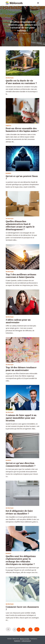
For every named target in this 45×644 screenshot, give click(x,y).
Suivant (37, 629)
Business (8, 173)
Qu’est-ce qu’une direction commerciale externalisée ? (21, 464)
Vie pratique (10, 78)
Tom (18, 33)
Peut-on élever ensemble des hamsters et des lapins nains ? (22, 130)
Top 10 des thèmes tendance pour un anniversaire (21, 369)
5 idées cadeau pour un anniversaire (18, 321)
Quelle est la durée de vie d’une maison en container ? (21, 82)
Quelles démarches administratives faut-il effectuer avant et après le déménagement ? (20, 225)
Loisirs (23, 19)
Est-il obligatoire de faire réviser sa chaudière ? (19, 512)
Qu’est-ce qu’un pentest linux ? (22, 177)
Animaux (8, 126)
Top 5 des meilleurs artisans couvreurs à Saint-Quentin (21, 276)
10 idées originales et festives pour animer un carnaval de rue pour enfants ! (23, 26)
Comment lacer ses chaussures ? (22, 608)
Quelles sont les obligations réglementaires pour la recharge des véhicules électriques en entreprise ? (21, 560)
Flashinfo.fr (17, 641)
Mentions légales (25, 639)
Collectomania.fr (26, 641)
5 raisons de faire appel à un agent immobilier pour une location (21, 418)
